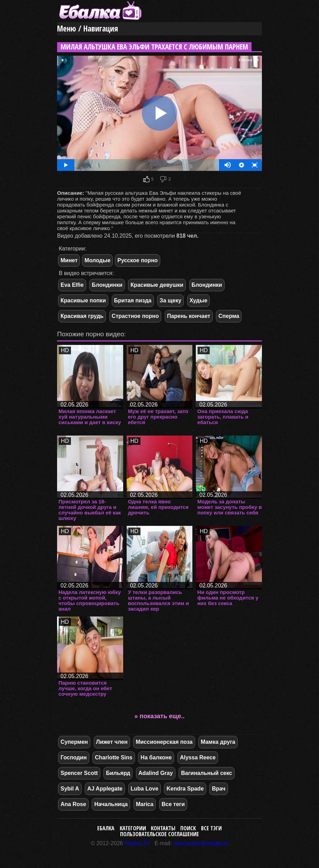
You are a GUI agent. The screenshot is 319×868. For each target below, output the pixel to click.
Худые (199, 300)
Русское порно (138, 260)
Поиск (188, 828)
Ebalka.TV (137, 843)
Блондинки (107, 285)
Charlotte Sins (113, 757)
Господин (74, 757)
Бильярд (118, 773)
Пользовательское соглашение (159, 834)
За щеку (170, 300)
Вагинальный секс (207, 773)
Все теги (173, 804)
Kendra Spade (185, 789)
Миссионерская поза (164, 742)
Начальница (111, 804)
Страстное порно (135, 316)
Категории (133, 828)
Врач (218, 789)
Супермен (74, 742)
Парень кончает (189, 316)
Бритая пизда (133, 300)
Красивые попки (83, 300)
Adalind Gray (156, 773)
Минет (69, 260)
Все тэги (211, 828)
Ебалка (106, 828)
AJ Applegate (105, 789)
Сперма (229, 316)
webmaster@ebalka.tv (201, 843)
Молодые (97, 260)
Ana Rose (73, 804)
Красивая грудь (82, 316)
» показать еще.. (160, 716)
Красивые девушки (157, 285)
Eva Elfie (72, 285)
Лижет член (112, 742)
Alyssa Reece (198, 757)
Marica (145, 804)
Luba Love (145, 789)
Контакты (163, 828)
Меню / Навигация (88, 29)
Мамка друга (218, 742)
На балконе (156, 757)
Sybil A (70, 789)
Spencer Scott (79, 773)
